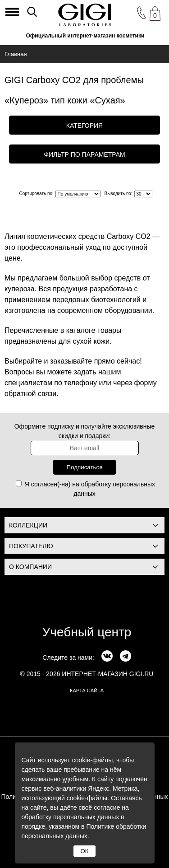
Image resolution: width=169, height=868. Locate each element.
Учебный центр (87, 632)
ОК (84, 851)
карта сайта (87, 691)
